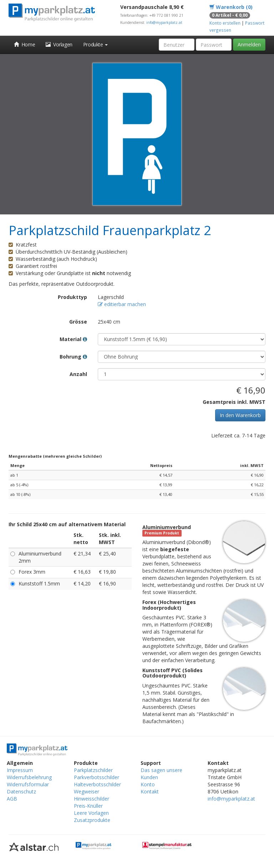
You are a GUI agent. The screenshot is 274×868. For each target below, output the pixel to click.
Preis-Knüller (88, 806)
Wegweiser (87, 791)
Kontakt (150, 791)
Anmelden (249, 44)
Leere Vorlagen (91, 813)
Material (73, 339)
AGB (12, 799)
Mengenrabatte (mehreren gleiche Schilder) (55, 456)
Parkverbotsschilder (97, 777)
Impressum (20, 770)
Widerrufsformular (28, 784)
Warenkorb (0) (231, 7)
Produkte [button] (95, 44)
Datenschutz (21, 791)
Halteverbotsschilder (97, 784)
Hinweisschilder (92, 799)
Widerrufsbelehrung (29, 777)
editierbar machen (122, 304)
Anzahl (78, 374)
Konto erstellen (225, 23)
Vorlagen (59, 44)
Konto (148, 784)
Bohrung (73, 357)
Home (24, 44)
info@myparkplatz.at (164, 22)
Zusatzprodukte (92, 820)
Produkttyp (72, 297)
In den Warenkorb (240, 415)
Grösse (78, 322)
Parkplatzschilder (93, 770)
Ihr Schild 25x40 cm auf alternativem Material (67, 524)
